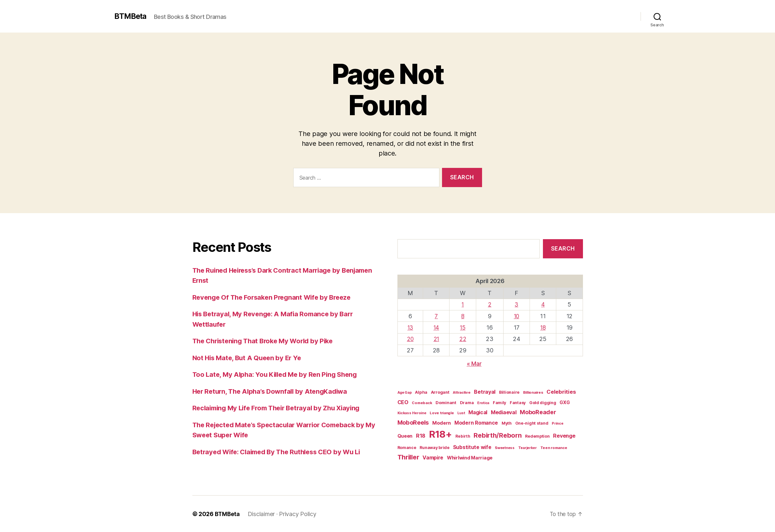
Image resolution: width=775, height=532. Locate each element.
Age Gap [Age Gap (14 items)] (405, 393)
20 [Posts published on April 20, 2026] (411, 339)
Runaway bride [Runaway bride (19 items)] (435, 448)
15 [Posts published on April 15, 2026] (463, 327)
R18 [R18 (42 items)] (421, 436)
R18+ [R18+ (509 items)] (441, 434)
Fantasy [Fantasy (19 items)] (518, 402)
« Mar (474, 364)
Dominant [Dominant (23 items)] (446, 402)
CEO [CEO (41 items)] (403, 402)
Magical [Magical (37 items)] (478, 412)
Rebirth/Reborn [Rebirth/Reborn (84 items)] (498, 435)
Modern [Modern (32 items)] (442, 423)
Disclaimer (262, 514)
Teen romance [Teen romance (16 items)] (554, 448)
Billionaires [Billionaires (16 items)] (533, 392)
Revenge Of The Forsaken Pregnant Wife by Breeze (275, 297)
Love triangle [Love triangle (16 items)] (442, 413)
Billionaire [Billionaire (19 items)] (509, 392)
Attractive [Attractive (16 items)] (462, 392)
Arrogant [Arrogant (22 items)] (440, 392)
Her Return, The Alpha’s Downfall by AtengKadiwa (273, 391)
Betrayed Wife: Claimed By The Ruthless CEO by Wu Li (281, 452)
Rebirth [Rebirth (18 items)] (463, 436)
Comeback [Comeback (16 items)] (422, 402)
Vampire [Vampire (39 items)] (433, 457)
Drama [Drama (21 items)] (467, 402)
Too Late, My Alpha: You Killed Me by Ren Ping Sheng (278, 374)
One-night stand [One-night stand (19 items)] (532, 423)
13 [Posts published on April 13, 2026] (410, 327)
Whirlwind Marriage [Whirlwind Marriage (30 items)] (470, 457)
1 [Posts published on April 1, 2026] (463, 304)
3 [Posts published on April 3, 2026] (517, 304)
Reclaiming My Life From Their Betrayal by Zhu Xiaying (281, 408)
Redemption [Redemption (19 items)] (537, 436)
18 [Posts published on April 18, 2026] (543, 327)
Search (563, 249)
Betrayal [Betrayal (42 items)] (485, 392)
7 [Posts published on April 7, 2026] (437, 316)
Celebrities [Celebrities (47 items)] (561, 392)
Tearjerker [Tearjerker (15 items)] (527, 448)
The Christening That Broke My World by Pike (267, 341)
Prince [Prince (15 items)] (557, 423)
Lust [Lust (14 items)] (461, 413)
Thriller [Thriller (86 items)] (408, 457)
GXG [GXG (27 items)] (565, 402)
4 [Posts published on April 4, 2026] (543, 304)
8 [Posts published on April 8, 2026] (463, 316)
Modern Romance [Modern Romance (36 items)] (476, 423)
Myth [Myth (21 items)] (507, 423)
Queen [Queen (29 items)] (405, 436)
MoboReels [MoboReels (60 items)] (413, 422)
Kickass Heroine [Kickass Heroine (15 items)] (412, 413)
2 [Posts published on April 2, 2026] (490, 304)
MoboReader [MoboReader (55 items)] (538, 412)
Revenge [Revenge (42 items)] (564, 436)
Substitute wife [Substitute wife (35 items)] (472, 447)
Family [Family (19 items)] (499, 402)
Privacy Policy (298, 514)
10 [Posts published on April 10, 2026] (517, 316)
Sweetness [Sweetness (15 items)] (505, 448)
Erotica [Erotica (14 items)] (483, 403)
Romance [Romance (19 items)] (407, 448)
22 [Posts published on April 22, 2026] (463, 339)
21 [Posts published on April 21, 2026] (437, 339)
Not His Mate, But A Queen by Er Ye (249, 358)
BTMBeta (131, 16)
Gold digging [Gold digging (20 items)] (543, 402)
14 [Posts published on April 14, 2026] (437, 327)
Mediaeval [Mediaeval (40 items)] (504, 412)
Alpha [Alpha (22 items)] (421, 392)
